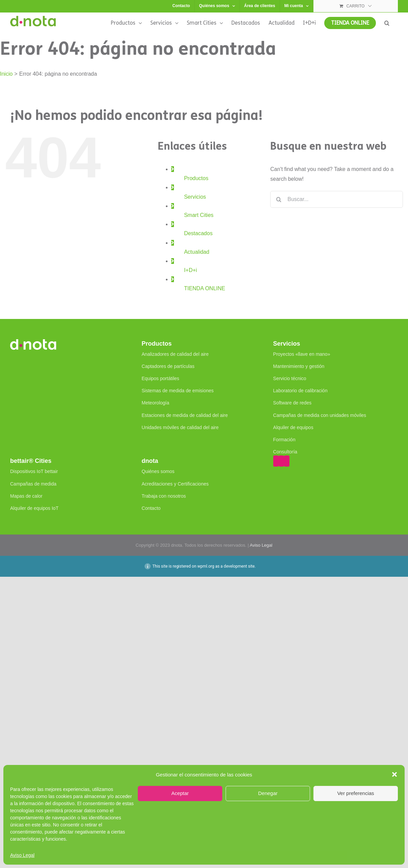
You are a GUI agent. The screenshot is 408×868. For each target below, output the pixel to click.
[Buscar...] (337, 199)
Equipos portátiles (160, 378)
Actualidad (197, 252)
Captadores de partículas (168, 366)
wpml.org (206, 566)
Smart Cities (199, 215)
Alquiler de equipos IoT (34, 508)
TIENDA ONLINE (205, 288)
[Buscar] (279, 199)
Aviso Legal (22, 855)
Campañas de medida (33, 484)
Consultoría (285, 452)
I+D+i (190, 270)
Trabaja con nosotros (164, 496)
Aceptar (180, 793)
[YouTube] (276, 461)
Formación (284, 440)
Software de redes (292, 403)
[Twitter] (281, 461)
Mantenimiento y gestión (299, 366)
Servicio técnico (290, 378)
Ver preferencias (355, 793)
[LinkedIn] (287, 461)
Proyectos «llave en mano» (302, 354)
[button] (394, 774)
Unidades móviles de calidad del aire (180, 427)
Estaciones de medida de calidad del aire (185, 415)
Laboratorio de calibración (300, 391)
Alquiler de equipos (293, 427)
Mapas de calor (26, 496)
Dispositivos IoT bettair (34, 471)
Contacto (151, 508)
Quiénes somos (158, 471)
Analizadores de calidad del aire (175, 354)
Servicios (195, 197)
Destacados (198, 233)
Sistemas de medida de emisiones (177, 391)
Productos (196, 178)
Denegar (268, 793)
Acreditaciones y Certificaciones (175, 484)
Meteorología (155, 403)
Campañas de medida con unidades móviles (320, 415)
